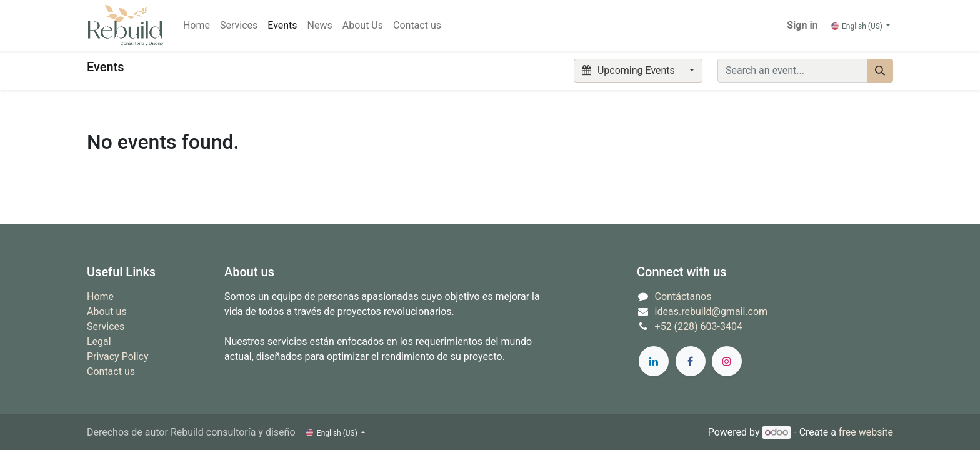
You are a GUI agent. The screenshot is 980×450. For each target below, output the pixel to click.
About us (107, 312)
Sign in (802, 25)
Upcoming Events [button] (630, 70)
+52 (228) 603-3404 (699, 327)
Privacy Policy (118, 357)
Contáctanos (683, 297)
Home (100, 297)
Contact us (111, 372)
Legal (99, 342)
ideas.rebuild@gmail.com (712, 312)
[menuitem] (197, 26)
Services (106, 327)
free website (866, 432)
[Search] (880, 71)
